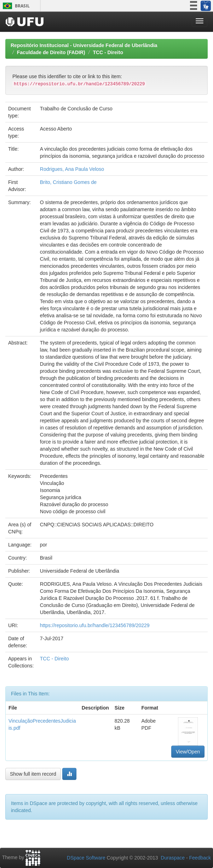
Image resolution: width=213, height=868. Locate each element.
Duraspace (173, 858)
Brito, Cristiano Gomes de (68, 182)
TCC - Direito (108, 52)
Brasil (15, 6)
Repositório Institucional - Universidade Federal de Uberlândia (84, 45)
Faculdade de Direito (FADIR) (51, 52)
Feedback (200, 858)
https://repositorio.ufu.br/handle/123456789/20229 (95, 625)
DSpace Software (86, 858)
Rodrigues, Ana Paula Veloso (72, 169)
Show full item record (33, 774)
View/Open (188, 752)
